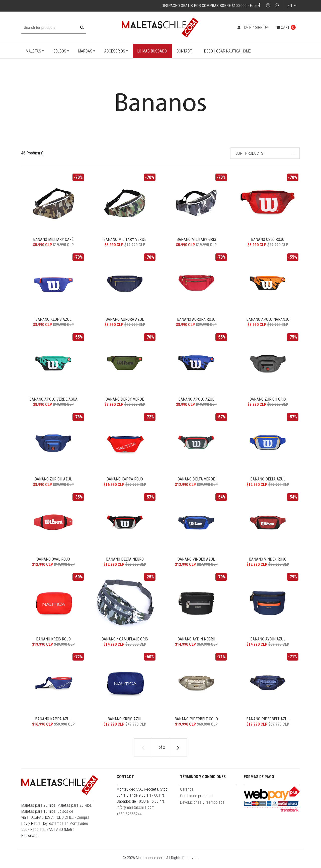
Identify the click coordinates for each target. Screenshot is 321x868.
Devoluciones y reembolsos (202, 809)
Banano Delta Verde (196, 482)
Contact (184, 51)
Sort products (249, 153)
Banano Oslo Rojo (268, 239)
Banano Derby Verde (125, 401)
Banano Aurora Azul (125, 320)
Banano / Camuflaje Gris (125, 644)
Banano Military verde (125, 239)
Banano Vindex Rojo (268, 563)
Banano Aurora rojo (196, 320)
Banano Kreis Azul (125, 725)
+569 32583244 (129, 821)
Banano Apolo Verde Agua (53, 401)
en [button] (290, 6)
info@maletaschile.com (136, 814)
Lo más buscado (152, 51)
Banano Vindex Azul (196, 563)
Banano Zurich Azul (53, 482)
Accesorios (115, 51)
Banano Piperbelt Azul (268, 725)
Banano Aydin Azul (268, 644)
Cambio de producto (196, 803)
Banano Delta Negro (125, 563)
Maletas (33, 51)
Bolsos (60, 51)
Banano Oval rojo (53, 563)
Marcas (85, 51)
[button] (265, 153)
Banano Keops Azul (53, 320)
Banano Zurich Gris (268, 401)
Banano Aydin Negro (196, 644)
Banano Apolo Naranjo (268, 320)
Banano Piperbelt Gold (196, 725)
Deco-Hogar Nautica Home (227, 51)
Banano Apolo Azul (196, 401)
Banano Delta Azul (268, 482)
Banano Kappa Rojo (125, 482)
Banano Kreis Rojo (53, 644)
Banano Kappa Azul (53, 725)
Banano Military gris (196, 239)
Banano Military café (53, 239)
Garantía (187, 796)
